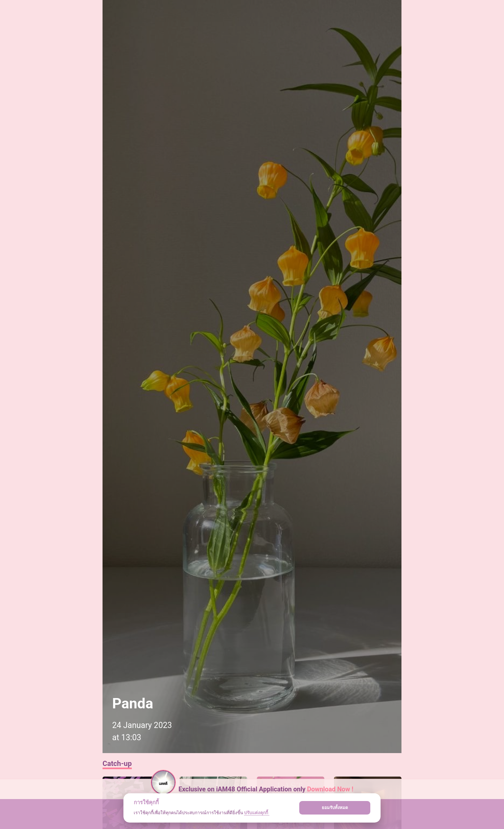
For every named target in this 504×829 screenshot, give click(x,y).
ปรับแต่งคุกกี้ (256, 813)
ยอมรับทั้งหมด (335, 808)
